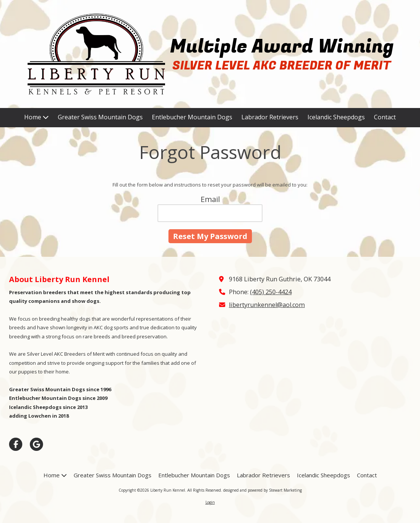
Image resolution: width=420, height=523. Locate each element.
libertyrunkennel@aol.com (267, 305)
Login (210, 502)
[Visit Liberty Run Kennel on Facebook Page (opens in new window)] (16, 444)
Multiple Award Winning (282, 47)
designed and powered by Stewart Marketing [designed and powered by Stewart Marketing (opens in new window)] (262, 490)
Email (210, 199)
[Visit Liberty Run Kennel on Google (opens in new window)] (36, 444)
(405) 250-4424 (271, 292)
